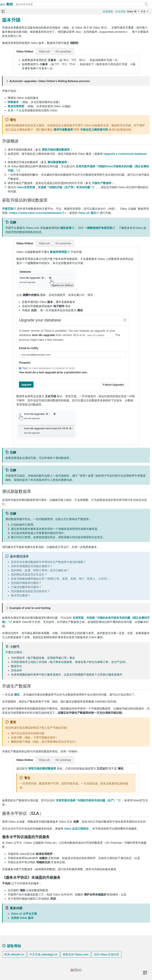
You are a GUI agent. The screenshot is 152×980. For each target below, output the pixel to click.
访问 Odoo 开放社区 (106, 954)
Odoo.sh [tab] (44, 51)
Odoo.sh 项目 (87, 213)
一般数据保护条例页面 (98, 228)
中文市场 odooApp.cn (43, 954)
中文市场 (120, 11)
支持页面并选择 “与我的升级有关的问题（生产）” (87, 800)
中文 (144, 11)
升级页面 (8, 209)
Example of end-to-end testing (30, 608)
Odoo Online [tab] (25, 51)
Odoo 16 (132, 11)
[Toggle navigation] (3, 11)
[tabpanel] (76, 64)
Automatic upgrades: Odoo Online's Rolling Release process (50, 81)
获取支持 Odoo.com (76, 954)
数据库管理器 (58, 252)
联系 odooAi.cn (14, 954)
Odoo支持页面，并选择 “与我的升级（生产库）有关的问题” (54, 187)
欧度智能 (108, 11)
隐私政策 (66, 228)
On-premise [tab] (63, 51)
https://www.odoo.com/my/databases (36, 213)
